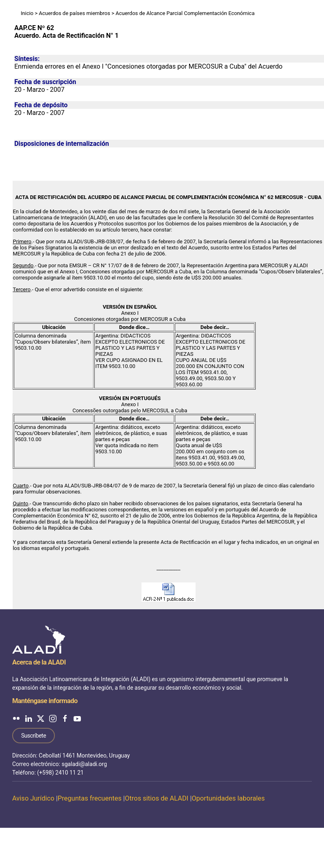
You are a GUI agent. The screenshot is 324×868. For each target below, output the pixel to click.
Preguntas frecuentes (90, 798)
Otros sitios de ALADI (157, 798)
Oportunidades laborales (228, 798)
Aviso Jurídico (33, 798)
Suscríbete (34, 736)
